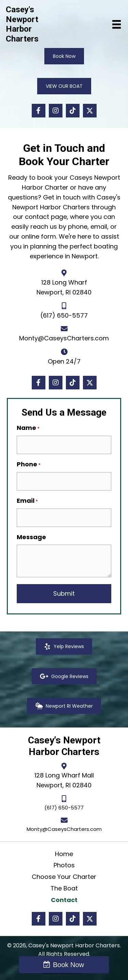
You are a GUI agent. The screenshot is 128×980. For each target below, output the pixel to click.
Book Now (68, 965)
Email (27, 501)
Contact (64, 900)
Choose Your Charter (64, 877)
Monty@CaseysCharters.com (64, 338)
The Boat (64, 888)
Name (28, 428)
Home (64, 854)
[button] (39, 111)
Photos (64, 865)
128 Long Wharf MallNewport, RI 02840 (64, 780)
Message (31, 537)
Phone (29, 464)
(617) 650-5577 (64, 315)
